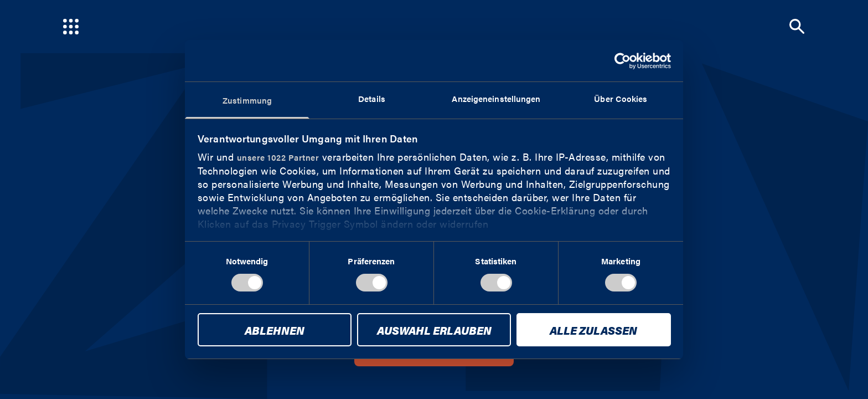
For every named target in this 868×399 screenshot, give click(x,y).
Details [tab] (372, 98)
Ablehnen (275, 330)
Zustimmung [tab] (247, 100)
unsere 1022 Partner (278, 157)
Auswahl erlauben (434, 330)
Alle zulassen (593, 330)
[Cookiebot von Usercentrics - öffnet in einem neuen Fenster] (622, 61)
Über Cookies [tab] (621, 98)
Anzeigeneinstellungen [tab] (496, 98)
